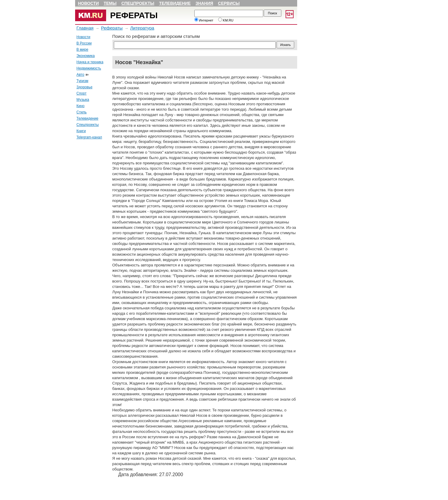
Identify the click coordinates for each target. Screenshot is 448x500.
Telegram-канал (89, 137)
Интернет (204, 20)
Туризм (83, 81)
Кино (81, 106)
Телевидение (175, 3)
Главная (85, 28)
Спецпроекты (138, 3)
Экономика (86, 56)
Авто (80, 75)
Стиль (82, 112)
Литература (142, 28)
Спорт (82, 93)
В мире (83, 50)
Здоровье (85, 87)
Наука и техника (90, 62)
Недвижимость (89, 68)
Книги (81, 131)
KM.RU (226, 20)
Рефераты (134, 15)
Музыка (83, 100)
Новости (89, 3)
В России (84, 43)
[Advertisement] (93, 234)
